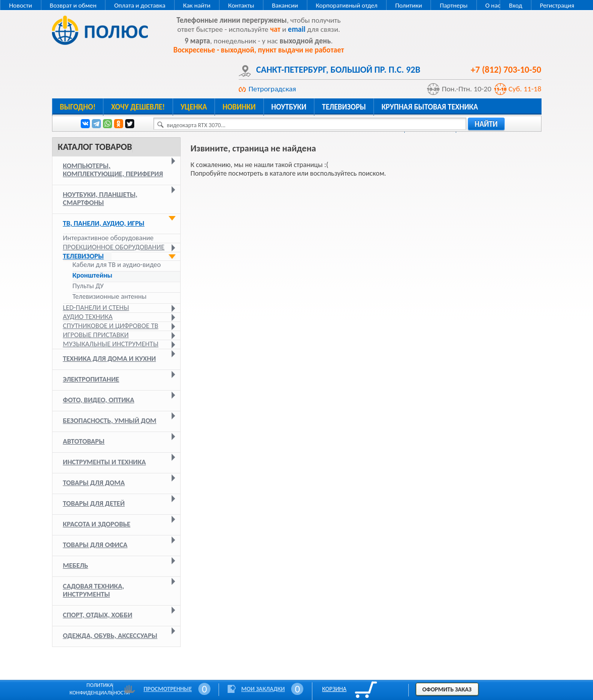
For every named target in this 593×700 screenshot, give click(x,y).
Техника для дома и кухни (110, 359)
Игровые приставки (96, 335)
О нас (493, 5)
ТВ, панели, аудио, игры (104, 223)
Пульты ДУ (88, 286)
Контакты (241, 5)
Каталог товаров (95, 147)
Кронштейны (93, 276)
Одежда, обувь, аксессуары (110, 636)
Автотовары (84, 441)
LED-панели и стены (96, 308)
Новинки (239, 107)
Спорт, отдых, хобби (98, 615)
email (297, 29)
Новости (21, 5)
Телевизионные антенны (110, 297)
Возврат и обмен (73, 5)
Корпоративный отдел (347, 5)
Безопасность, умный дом (110, 421)
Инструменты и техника (105, 462)
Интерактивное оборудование (109, 238)
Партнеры (453, 5)
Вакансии (285, 5)
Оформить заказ (447, 689)
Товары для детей (94, 503)
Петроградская (273, 89)
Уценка (194, 107)
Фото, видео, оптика (99, 400)
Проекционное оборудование (114, 247)
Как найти (197, 5)
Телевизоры (344, 107)
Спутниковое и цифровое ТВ (111, 326)
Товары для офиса (95, 545)
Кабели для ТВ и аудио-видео (117, 265)
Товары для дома (94, 483)
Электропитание (91, 379)
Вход (515, 5)
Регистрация (557, 5)
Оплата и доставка (140, 5)
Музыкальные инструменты (111, 344)
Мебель (76, 566)
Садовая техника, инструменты (94, 590)
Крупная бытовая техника (430, 107)
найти (487, 124)
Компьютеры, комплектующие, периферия (113, 170)
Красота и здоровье (97, 524)
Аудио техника (88, 317)
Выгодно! (78, 107)
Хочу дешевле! (138, 107)
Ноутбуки (289, 107)
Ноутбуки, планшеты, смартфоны (100, 199)
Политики (409, 5)
